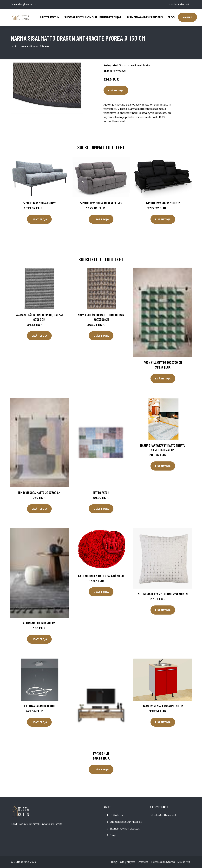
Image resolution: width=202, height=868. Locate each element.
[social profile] (35, 4)
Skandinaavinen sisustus (145, 17)
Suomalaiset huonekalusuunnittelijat (93, 17)
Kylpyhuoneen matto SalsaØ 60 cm (101, 576)
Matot (46, 46)
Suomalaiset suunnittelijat (126, 822)
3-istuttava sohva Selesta (163, 203)
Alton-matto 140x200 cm (39, 623)
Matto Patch (101, 493)
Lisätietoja (116, 90)
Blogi (172, 17)
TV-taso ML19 (101, 753)
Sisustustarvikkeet (26, 46)
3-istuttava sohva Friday (39, 203)
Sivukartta (184, 862)
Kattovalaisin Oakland (39, 706)
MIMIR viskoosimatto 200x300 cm (39, 493)
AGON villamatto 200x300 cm (163, 362)
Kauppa (187, 17)
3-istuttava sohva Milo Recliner (101, 203)
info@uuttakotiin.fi (179, 4)
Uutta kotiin (50, 17)
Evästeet (143, 862)
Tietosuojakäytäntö (163, 862)
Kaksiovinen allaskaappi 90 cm (163, 706)
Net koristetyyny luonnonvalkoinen (163, 594)
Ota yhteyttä (128, 862)
